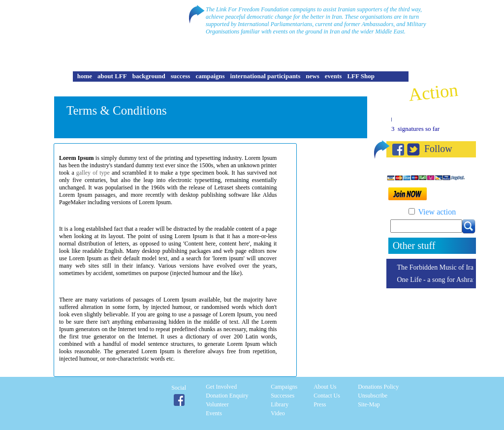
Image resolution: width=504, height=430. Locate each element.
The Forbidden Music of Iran (437, 267)
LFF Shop (361, 76)
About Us (325, 387)
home (85, 76)
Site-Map (369, 404)
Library (280, 404)
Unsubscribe (373, 396)
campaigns (210, 76)
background (149, 76)
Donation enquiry (227, 396)
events (333, 76)
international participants (266, 76)
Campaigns (284, 387)
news (312, 76)
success (181, 76)
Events (214, 413)
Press (320, 404)
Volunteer (217, 404)
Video (278, 413)
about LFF (112, 76)
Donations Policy (378, 387)
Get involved (221, 387)
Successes (283, 396)
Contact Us (327, 396)
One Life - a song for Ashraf (436, 280)
